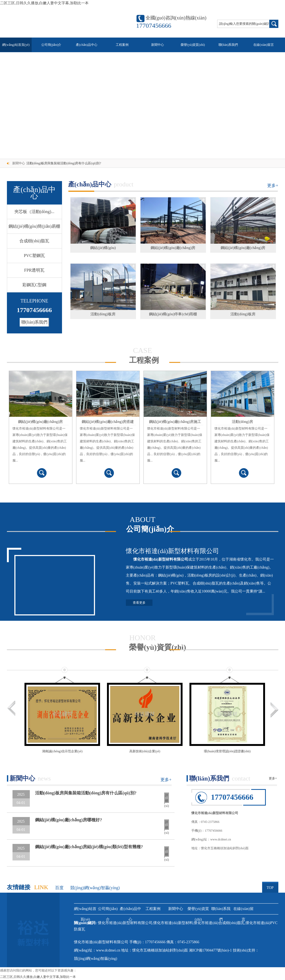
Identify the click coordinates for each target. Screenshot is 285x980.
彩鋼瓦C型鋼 (34, 285)
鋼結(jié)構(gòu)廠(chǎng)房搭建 (108, 422)
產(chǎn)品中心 (86, 45)
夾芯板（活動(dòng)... (34, 212)
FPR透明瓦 (34, 270)
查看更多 (139, 603)
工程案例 (122, 45)
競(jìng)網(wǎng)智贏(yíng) (95, 888)
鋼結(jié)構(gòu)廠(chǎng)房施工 (175, 422)
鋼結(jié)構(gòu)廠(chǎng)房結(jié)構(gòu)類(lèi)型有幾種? (89, 847)
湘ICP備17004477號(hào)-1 (211, 950)
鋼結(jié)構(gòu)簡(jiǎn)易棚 (34, 226)
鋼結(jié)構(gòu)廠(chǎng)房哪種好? (69, 820)
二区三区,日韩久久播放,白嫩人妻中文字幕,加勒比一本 (44, 3)
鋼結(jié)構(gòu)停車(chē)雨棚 (173, 314)
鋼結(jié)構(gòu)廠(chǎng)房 (173, 248)
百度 (59, 888)
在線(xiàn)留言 (264, 45)
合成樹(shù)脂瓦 (34, 241)
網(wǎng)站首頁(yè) (16, 45)
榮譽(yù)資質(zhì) (193, 45)
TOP (270, 886)
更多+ (273, 185)
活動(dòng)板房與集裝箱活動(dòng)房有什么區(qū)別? (64, 163)
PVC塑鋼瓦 (34, 256)
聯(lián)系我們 (228, 45)
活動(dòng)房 (242, 422)
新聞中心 (158, 45)
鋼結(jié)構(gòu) (103, 248)
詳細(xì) (166, 799)
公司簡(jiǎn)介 (51, 45)
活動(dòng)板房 (103, 314)
